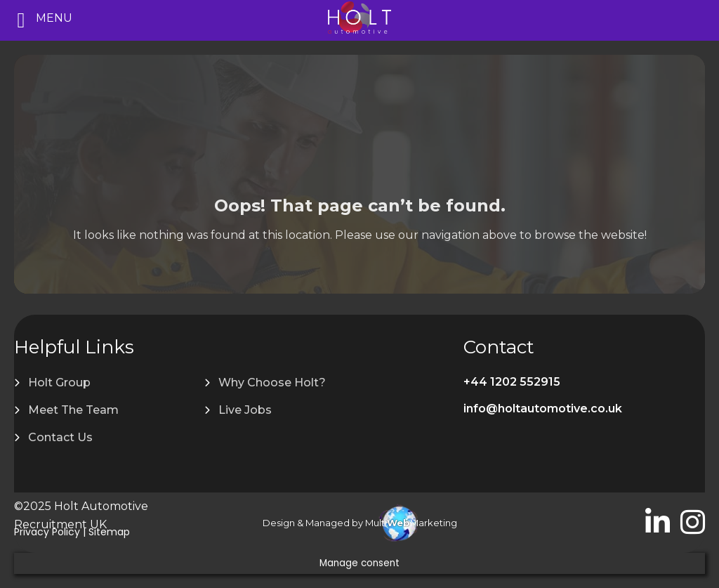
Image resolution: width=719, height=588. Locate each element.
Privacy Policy (47, 532)
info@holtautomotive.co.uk (543, 409)
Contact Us (60, 437)
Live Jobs (245, 410)
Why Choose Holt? (272, 383)
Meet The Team (73, 410)
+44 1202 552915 (512, 382)
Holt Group (59, 383)
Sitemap (109, 532)
